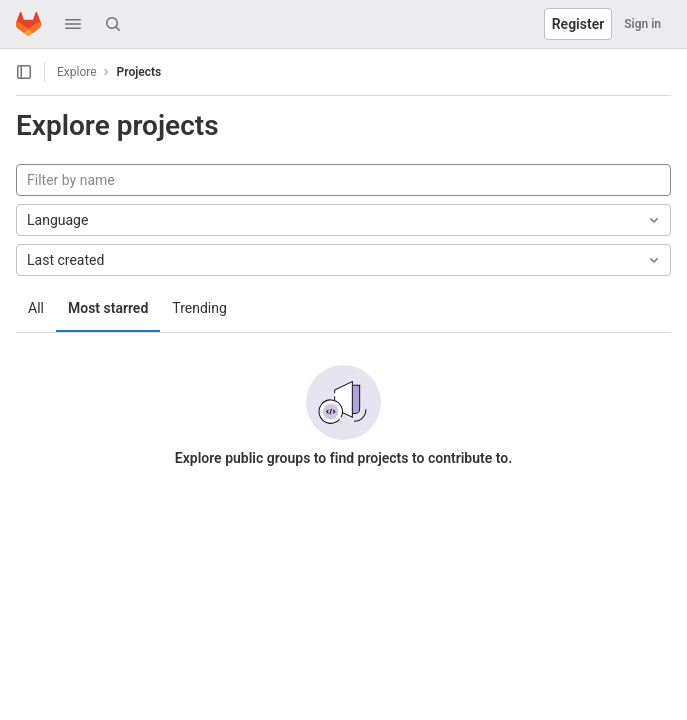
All (36, 308)
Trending (199, 308)
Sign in (642, 24)
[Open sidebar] (24, 72)
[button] (73, 24)
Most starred (108, 308)
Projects (139, 72)
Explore (77, 72)
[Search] (113, 24)
